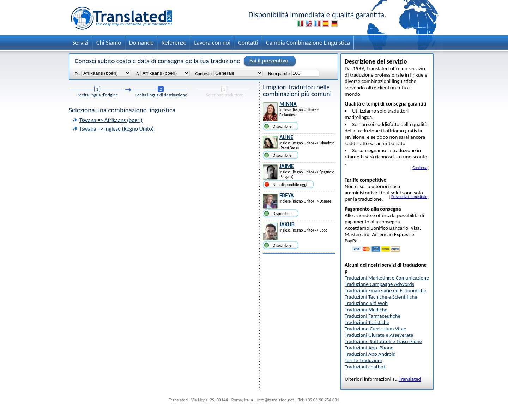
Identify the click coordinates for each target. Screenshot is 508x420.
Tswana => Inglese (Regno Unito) (116, 129)
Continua (420, 168)
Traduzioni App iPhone (369, 348)
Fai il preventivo (268, 61)
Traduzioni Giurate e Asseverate (379, 335)
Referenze (174, 43)
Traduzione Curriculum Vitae (376, 329)
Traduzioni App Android (370, 354)
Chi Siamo (109, 43)
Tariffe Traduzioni (363, 360)
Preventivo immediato (409, 197)
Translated (410, 379)
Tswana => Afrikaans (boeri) (111, 120)
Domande (141, 43)
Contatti (248, 43)
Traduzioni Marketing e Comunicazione (387, 278)
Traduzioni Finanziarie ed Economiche (385, 290)
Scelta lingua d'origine (98, 95)
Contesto (203, 73)
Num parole (279, 73)
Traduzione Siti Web (366, 303)
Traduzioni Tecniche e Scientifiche (381, 297)
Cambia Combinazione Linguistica (308, 43)
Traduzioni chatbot (365, 367)
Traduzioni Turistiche (367, 322)
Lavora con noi (212, 43)
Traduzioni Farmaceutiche (373, 316)
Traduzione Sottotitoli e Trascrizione (383, 341)
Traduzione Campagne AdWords (379, 284)
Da (77, 73)
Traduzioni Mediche (366, 310)
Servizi (80, 43)
